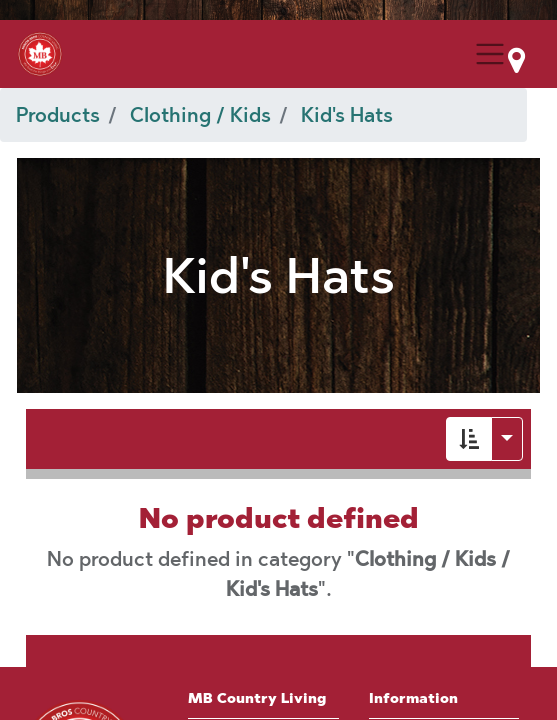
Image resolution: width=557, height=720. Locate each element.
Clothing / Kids (200, 115)
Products (58, 115)
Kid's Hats (347, 115)
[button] (469, 439)
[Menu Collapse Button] (490, 54)
